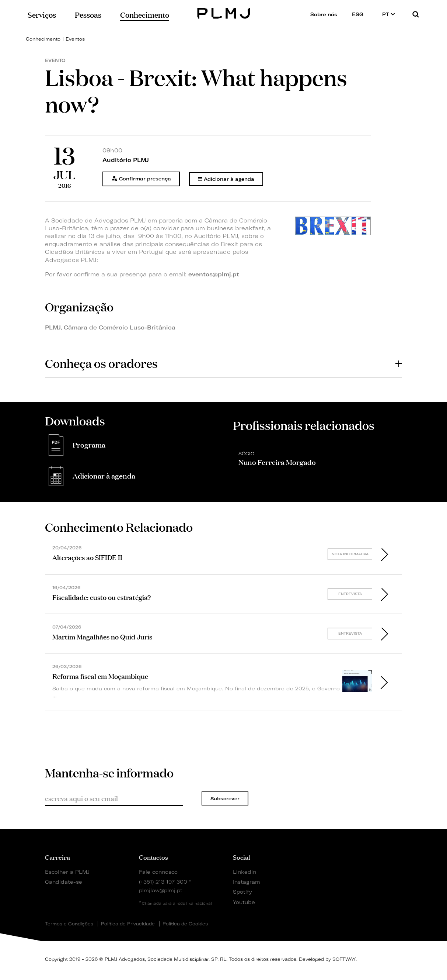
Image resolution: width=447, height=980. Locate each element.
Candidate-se (64, 882)
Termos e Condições (69, 924)
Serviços (42, 14)
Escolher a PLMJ (67, 872)
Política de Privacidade (128, 924)
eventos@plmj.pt (214, 274)
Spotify (242, 892)
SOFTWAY (344, 959)
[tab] (223, 363)
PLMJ (223, 12)
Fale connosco (158, 872)
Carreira (57, 857)
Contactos (153, 857)
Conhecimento (43, 39)
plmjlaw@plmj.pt (161, 890)
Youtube (244, 902)
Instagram (247, 882)
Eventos (75, 39)
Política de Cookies (185, 924)
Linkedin (245, 872)
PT (389, 14)
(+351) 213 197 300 (163, 882)
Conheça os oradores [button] (223, 363)
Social (242, 857)
